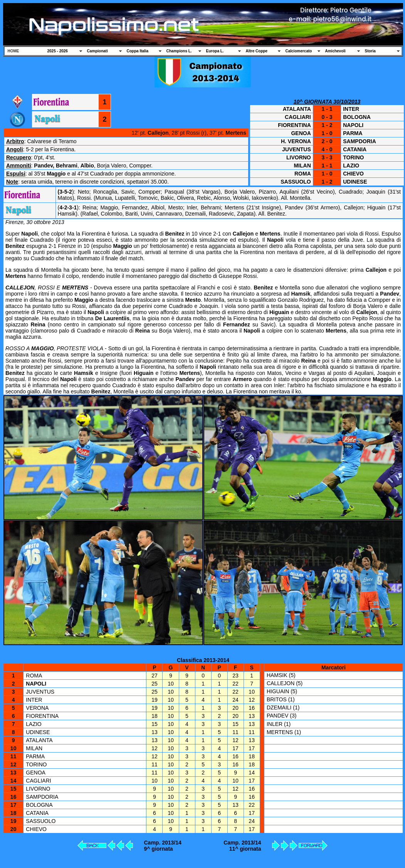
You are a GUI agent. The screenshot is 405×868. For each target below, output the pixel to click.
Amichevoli (335, 51)
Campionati (97, 51)
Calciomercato (299, 51)
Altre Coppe (257, 51)
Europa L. (215, 51)
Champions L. (179, 51)
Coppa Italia (138, 51)
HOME (13, 51)
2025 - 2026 (58, 51)
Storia (370, 51)
